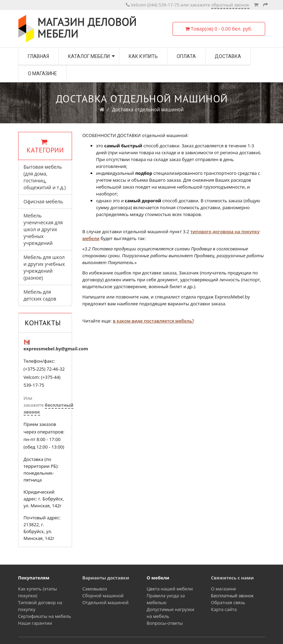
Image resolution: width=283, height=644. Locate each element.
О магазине (42, 74)
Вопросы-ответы (165, 623)
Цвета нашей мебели (170, 589)
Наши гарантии (35, 623)
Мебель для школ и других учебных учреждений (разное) (44, 267)
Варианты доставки (106, 578)
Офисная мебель (43, 201)
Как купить (143, 56)
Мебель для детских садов (40, 295)
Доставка (228, 56)
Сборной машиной (103, 596)
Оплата (186, 56)
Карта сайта (224, 609)
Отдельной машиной (105, 602)
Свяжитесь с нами (232, 578)
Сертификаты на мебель (45, 616)
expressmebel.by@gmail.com (56, 349)
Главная (38, 56)
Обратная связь (228, 602)
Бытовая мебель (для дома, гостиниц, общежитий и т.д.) (45, 177)
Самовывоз (95, 589)
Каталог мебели (89, 56)
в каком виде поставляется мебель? (154, 321)
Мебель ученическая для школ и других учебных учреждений (43, 229)
